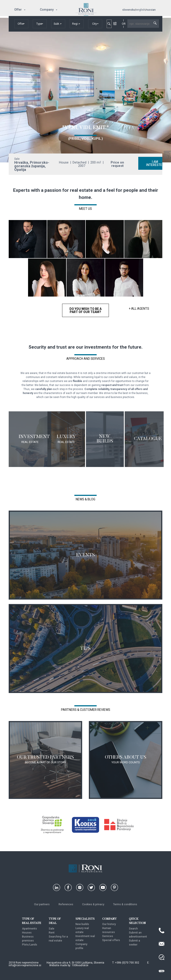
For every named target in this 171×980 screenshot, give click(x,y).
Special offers (111, 940)
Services (108, 936)
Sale (52, 929)
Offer (18, 10)
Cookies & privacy (93, 904)
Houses (27, 933)
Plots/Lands (30, 945)
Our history (109, 924)
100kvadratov (80, 965)
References (66, 904)
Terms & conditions (125, 904)
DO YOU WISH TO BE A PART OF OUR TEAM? (85, 310)
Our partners (42, 904)
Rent (52, 933)
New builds (82, 924)
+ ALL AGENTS (139, 308)
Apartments (30, 929)
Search (133, 929)
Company (47, 10)
